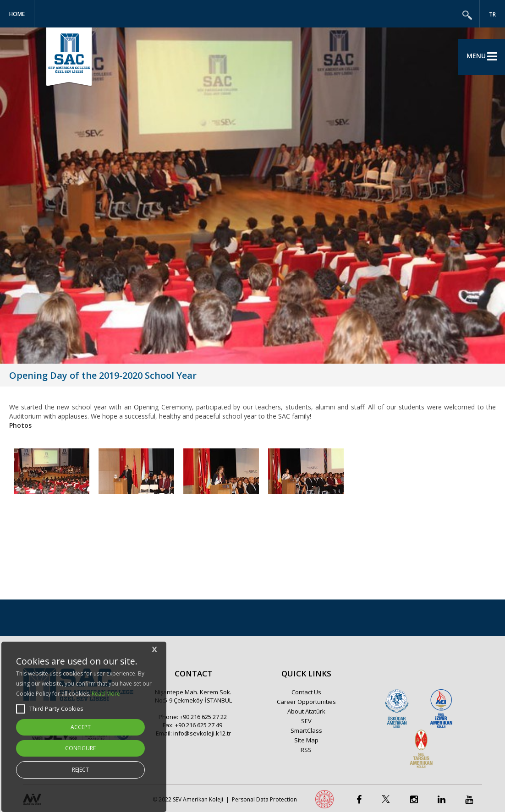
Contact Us (306, 692)
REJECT (80, 770)
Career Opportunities (306, 702)
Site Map (306, 740)
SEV (306, 721)
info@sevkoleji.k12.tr (202, 733)
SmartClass (306, 730)
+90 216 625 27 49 (199, 725)
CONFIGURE (80, 748)
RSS (306, 750)
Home (17, 14)
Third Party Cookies (50, 709)
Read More (106, 694)
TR (492, 14)
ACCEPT (81, 727)
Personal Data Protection (264, 799)
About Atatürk (306, 711)
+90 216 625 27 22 (203, 717)
